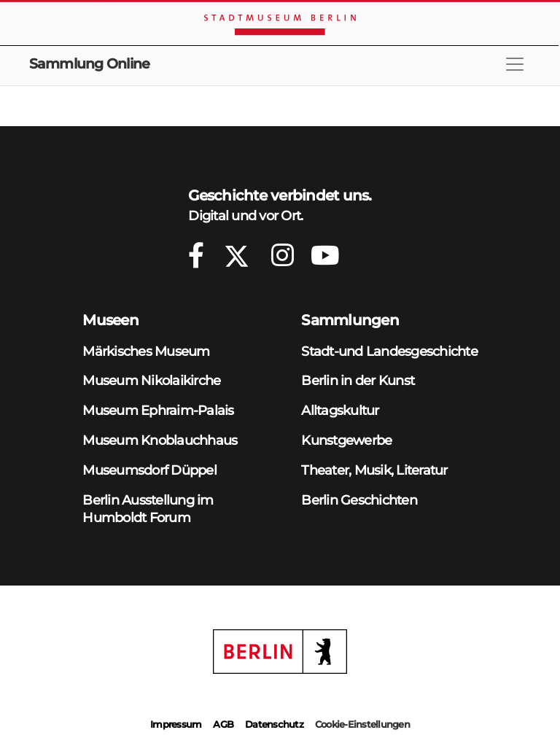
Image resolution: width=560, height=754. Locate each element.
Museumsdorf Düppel (149, 470)
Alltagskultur (340, 410)
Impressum (176, 724)
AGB (223, 724)
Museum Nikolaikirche (151, 380)
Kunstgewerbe (346, 440)
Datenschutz (274, 724)
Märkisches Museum (146, 351)
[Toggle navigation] (515, 64)
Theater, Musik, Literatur (374, 470)
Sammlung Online (90, 64)
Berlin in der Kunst (358, 380)
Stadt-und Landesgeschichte (389, 351)
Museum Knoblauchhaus (160, 440)
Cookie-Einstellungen (362, 724)
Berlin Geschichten (359, 500)
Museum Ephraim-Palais (158, 410)
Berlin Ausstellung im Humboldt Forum (148, 509)
